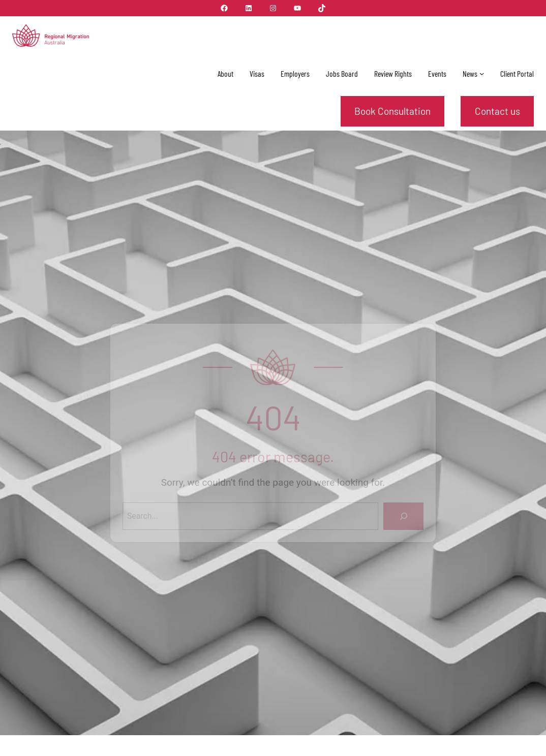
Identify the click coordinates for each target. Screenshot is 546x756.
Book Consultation (392, 111)
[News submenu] (482, 73)
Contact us (497, 111)
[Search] (403, 516)
